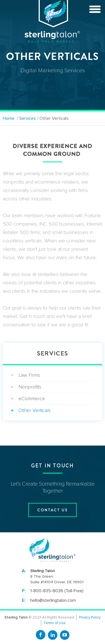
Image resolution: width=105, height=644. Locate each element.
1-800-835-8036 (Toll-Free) (57, 591)
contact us (53, 510)
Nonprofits (30, 387)
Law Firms (29, 375)
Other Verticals (35, 410)
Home (9, 118)
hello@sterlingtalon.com (53, 600)
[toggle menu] (95, 8)
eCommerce (32, 399)
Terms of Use (54, 623)
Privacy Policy (90, 617)
